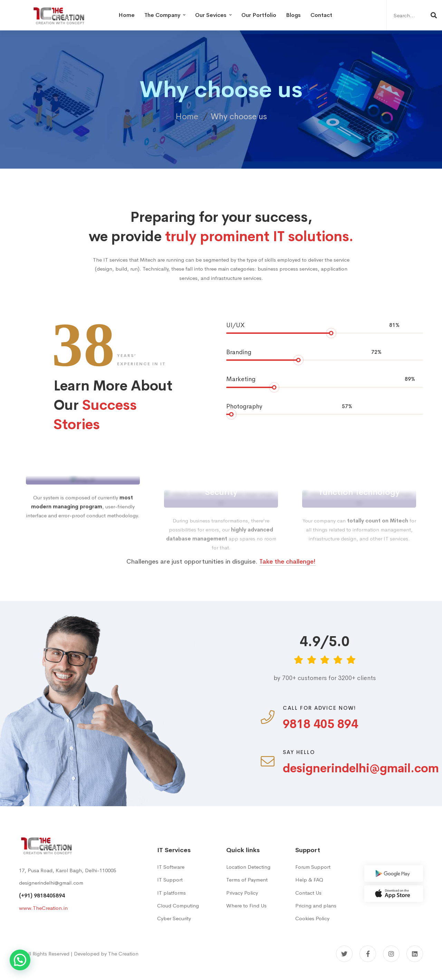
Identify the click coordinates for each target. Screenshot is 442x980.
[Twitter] (344, 954)
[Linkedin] (415, 954)
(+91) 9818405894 (42, 896)
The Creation (123, 954)
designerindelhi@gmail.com (51, 883)
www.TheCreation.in (43, 908)
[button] (20, 960)
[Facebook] (368, 954)
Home (187, 116)
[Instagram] (391, 954)
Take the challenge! (287, 575)
